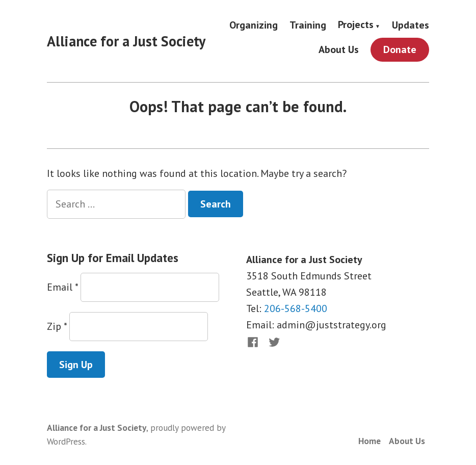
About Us (339, 50)
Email (62, 287)
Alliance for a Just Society (126, 41)
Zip (57, 326)
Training (308, 25)
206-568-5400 (296, 308)
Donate (400, 49)
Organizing (254, 25)
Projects (356, 25)
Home (369, 441)
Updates (411, 25)
